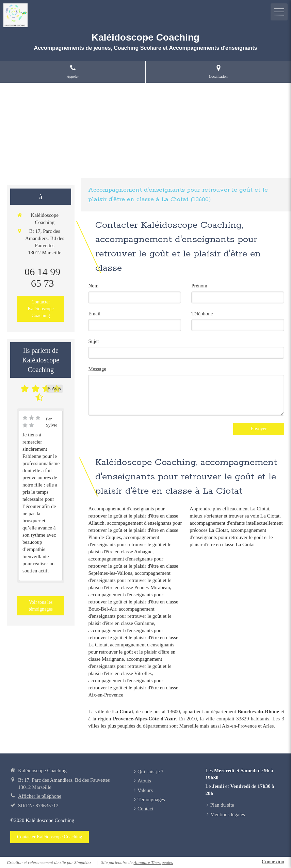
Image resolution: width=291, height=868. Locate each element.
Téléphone (202, 314)
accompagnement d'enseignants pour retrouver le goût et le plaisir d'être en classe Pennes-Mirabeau (130, 580)
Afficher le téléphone (40, 796)
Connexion (273, 862)
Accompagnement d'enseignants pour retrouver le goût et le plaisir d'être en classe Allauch (133, 516)
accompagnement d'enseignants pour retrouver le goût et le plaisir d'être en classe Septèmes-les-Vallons (133, 566)
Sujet (93, 341)
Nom (93, 286)
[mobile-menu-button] (279, 12)
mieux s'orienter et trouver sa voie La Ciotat (235, 516)
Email (94, 314)
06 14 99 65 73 (42, 277)
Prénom (199, 286)
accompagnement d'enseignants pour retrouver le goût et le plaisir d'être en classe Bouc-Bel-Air (133, 602)
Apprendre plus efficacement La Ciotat (229, 509)
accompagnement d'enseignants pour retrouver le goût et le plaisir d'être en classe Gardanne (130, 616)
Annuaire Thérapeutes (153, 862)
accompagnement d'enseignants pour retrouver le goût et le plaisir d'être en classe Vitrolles (130, 666)
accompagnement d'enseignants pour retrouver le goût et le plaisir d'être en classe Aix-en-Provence (133, 688)
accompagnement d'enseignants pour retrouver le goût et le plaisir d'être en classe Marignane (132, 652)
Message (97, 369)
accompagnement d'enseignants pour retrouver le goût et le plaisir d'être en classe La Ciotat (133, 638)
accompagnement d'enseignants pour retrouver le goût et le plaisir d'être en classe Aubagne (130, 544)
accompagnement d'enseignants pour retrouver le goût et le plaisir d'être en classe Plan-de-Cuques (135, 530)
